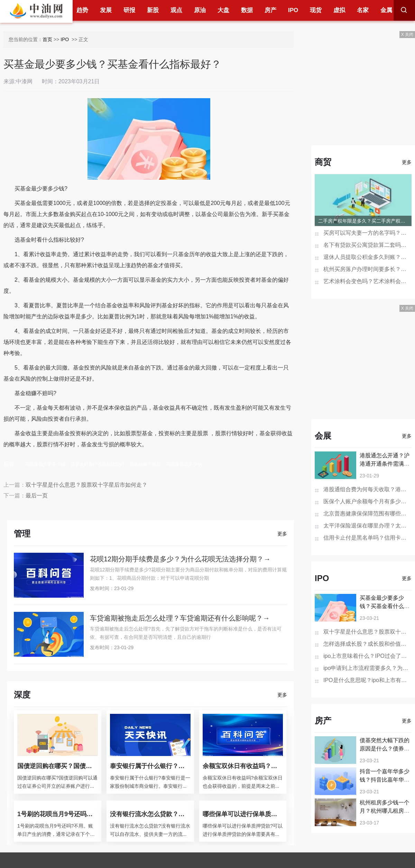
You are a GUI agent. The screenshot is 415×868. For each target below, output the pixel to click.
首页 (47, 39)
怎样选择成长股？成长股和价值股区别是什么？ (367, 644)
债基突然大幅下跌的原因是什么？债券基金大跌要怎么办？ (385, 749)
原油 (200, 10)
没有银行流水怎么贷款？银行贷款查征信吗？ (150, 814)
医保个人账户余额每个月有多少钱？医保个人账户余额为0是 (367, 501)
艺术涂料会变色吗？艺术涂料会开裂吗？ (367, 281)
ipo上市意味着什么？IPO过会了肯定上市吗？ (367, 656)
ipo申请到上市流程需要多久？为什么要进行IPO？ (367, 668)
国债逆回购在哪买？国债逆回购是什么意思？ (58, 766)
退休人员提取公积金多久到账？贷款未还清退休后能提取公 (367, 257)
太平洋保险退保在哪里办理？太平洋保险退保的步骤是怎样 (367, 526)
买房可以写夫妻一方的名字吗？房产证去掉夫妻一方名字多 (367, 233)
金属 (386, 10)
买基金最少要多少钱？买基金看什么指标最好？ (385, 606)
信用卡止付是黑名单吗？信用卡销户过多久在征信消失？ (367, 538)
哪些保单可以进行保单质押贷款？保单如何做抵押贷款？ (243, 814)
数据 (247, 10)
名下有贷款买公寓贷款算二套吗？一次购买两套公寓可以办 (367, 245)
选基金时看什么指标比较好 (98, 464)
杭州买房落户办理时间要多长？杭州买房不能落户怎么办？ (367, 269)
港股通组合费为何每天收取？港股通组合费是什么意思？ (367, 489)
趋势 (82, 10)
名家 (363, 10)
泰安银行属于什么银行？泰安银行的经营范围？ (150, 766)
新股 (153, 10)
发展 (106, 10)
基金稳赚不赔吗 (145, 464)
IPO (293, 10)
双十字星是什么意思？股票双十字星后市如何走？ (86, 485)
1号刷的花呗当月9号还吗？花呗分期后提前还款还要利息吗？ (58, 814)
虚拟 (339, 10)
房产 (270, 10)
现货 (316, 10)
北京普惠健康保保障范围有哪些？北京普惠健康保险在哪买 (367, 514)
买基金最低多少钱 (184, 464)
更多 (282, 534)
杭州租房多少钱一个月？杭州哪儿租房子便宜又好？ (385, 811)
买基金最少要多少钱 (45, 464)
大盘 (223, 10)
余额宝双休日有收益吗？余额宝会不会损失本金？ (243, 766)
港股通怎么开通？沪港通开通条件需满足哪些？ (385, 464)
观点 (176, 10)
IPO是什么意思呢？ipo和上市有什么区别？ (367, 680)
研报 (129, 10)
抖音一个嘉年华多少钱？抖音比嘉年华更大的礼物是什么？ (385, 780)
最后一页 (37, 496)
